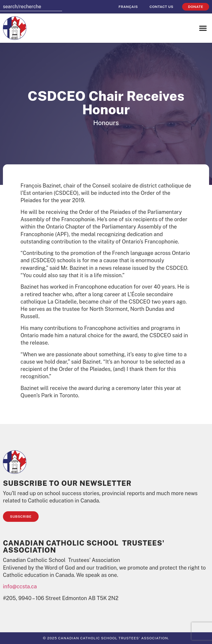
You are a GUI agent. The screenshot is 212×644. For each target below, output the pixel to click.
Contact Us (161, 7)
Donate (196, 7)
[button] (203, 28)
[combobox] (31, 7)
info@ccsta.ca (20, 586)
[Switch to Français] (128, 7)
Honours (106, 123)
